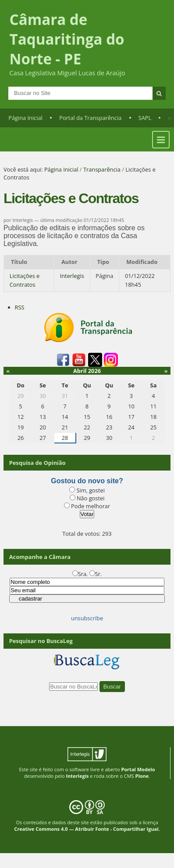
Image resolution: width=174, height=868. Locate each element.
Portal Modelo (138, 769)
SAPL (145, 118)
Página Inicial (25, 118)
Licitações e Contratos (25, 280)
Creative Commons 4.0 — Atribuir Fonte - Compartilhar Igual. (87, 829)
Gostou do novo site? (87, 481)
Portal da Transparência (90, 118)
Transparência (102, 169)
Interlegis (72, 276)
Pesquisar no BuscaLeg (41, 641)
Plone (142, 776)
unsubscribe (87, 618)
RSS (20, 307)
